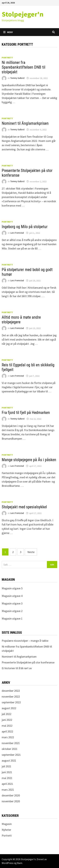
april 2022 (7, 731)
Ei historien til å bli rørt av (17, 668)
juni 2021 (7, 772)
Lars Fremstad (17, 233)
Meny (8, 32)
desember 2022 (11, 691)
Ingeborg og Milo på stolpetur (25, 227)
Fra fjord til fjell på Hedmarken (26, 413)
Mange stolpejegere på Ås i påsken (29, 460)
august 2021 (9, 761)
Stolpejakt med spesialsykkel (24, 507)
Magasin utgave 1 (12, 618)
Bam (20, 863)
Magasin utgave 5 (12, 588)
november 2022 (11, 696)
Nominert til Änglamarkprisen (25, 123)
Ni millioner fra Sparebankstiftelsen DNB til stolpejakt (24, 67)
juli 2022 (7, 714)
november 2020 (11, 801)
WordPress (8, 863)
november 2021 (11, 743)
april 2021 (7, 784)
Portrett (7, 58)
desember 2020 (11, 795)
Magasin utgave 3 (12, 603)
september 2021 (11, 755)
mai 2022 (7, 726)
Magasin (7, 824)
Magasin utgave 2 (12, 611)
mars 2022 (8, 737)
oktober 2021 (10, 749)
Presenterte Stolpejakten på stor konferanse (28, 662)
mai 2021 (7, 778)
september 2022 (11, 702)
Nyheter (6, 830)
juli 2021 (7, 766)
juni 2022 (7, 720)
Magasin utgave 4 (12, 596)
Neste (31, 552)
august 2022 (9, 708)
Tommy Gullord (17, 78)
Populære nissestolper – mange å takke (25, 641)
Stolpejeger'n (23, 14)
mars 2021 (8, 790)
